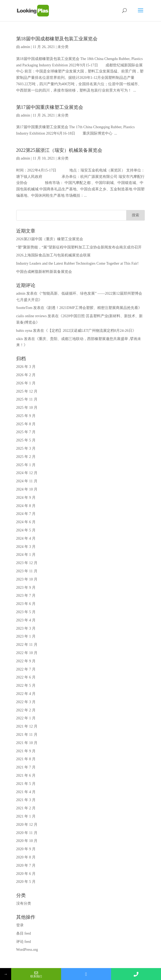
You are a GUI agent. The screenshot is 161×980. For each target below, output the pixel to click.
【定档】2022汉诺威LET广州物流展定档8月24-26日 (90, 331)
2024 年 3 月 (26, 547)
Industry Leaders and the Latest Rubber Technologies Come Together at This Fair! (77, 263)
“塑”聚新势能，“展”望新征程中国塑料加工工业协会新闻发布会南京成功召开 (79, 247)
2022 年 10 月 (27, 653)
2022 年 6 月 (26, 677)
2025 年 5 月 (26, 440)
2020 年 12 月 (27, 825)
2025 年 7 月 (26, 432)
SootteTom (24, 308)
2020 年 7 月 (26, 865)
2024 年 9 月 (26, 498)
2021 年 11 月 (27, 735)
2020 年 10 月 (27, 841)
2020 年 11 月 (27, 833)
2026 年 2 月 (26, 375)
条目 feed (24, 933)
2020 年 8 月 (26, 857)
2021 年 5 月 (26, 784)
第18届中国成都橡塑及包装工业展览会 (57, 39)
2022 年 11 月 (27, 645)
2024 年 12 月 (27, 473)
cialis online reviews (31, 316)
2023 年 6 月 (26, 604)
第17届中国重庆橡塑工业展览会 (50, 107)
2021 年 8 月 (26, 759)
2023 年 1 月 (26, 636)
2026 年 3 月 (26, 367)
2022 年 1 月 (26, 718)
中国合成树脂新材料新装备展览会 (44, 272)
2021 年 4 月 (26, 792)
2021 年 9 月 (26, 751)
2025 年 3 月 (26, 448)
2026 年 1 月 (26, 383)
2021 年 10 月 (27, 743)
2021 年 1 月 (26, 816)
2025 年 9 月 (26, 416)
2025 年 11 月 (27, 399)
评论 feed (24, 942)
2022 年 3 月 (26, 702)
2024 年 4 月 (26, 538)
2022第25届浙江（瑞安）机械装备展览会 (59, 150)
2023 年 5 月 (26, 612)
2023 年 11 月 (27, 571)
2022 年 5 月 (26, 685)
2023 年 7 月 (26, 596)
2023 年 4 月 (26, 620)
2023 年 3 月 (26, 628)
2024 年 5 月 (26, 530)
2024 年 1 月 (26, 555)
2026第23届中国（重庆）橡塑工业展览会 (50, 239)
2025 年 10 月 (27, 408)
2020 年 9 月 (26, 849)
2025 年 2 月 (26, 457)
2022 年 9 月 (26, 661)
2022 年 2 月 (26, 710)
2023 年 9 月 (26, 588)
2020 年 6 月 (26, 874)
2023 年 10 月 (27, 579)
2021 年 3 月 (26, 800)
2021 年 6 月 (26, 775)
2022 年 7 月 (26, 669)
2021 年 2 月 (26, 808)
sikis (20, 339)
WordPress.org (27, 950)
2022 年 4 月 (26, 694)
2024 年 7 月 (26, 514)
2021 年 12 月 (27, 726)
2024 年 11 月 (27, 481)
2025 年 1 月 (26, 465)
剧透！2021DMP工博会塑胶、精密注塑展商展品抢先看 (93, 308)
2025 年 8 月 (26, 424)
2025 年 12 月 (27, 391)
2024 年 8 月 (26, 506)
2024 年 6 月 (26, 522)
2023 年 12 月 (27, 563)
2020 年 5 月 (26, 882)
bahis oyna (24, 331)
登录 (20, 925)
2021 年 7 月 (26, 767)
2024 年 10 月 (27, 489)
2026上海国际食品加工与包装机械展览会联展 (53, 255)
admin (25, 47)
